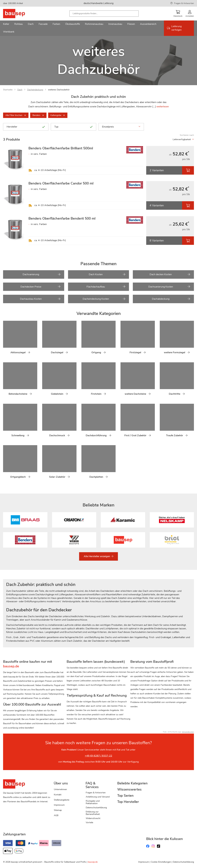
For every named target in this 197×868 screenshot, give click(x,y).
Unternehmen (60, 789)
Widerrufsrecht (93, 818)
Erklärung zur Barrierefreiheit (93, 813)
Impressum (59, 805)
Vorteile (89, 822)
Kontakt (58, 795)
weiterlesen (163, 107)
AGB (56, 815)
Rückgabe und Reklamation (93, 802)
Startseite (8, 90)
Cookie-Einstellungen (161, 862)
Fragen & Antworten (184, 3)
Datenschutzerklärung (96, 808)
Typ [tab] (73, 127)
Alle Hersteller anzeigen (97, 556)
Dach (20, 90)
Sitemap (58, 810)
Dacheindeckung (35, 90)
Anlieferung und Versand (98, 797)
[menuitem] (6, 24)
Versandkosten (188, 732)
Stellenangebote (62, 800)
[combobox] (104, 14)
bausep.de (93, 862)
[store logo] (19, 14)
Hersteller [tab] (26, 127)
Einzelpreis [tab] (121, 127)
